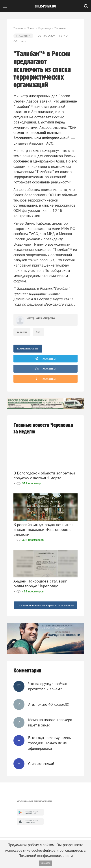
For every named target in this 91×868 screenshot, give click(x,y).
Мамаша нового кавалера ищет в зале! (50, 722)
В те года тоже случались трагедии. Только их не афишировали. (49, 743)
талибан (22, 332)
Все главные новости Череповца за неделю (45, 605)
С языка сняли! (41, 764)
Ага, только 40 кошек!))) (49, 704)
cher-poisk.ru (45, 6)
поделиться (45, 359)
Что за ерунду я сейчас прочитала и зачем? (48, 686)
